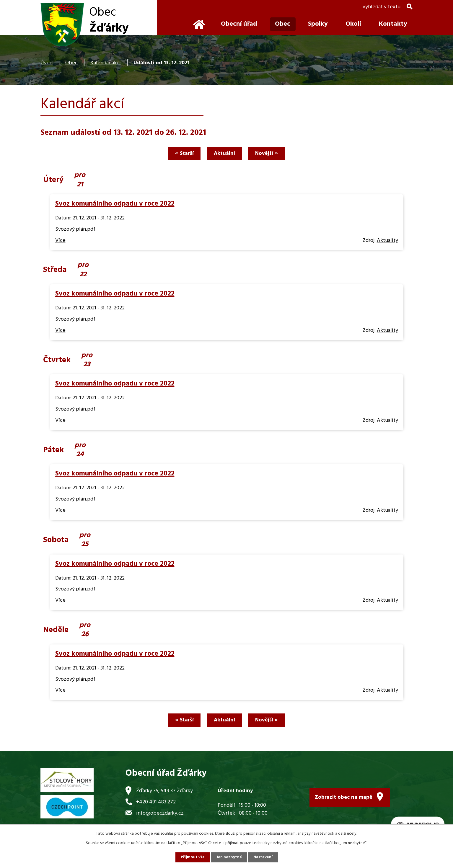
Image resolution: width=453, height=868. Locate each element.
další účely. (348, 833)
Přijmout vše (192, 857)
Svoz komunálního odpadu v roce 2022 (115, 204)
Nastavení (263, 857)
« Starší (182, 154)
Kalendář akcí (106, 63)
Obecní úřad (239, 24)
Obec (71, 63)
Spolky (318, 24)
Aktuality (387, 241)
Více (60, 241)
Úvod (47, 63)
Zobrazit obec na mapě (344, 796)
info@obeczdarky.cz (160, 813)
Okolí (353, 24)
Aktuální (224, 154)
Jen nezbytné (229, 857)
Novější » (269, 154)
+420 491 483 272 (156, 802)
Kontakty (393, 24)
